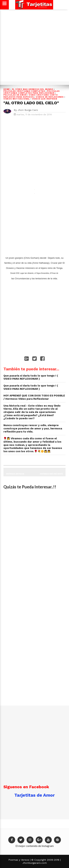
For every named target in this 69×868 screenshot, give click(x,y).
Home (7, 89)
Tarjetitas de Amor (34, 795)
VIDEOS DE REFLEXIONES (50, 97)
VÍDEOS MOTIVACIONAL (17, 99)
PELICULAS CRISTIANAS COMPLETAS (24, 91)
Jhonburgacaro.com (35, 863)
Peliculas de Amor (15, 95)
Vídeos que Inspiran (45, 99)
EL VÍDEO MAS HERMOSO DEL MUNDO (33, 89)
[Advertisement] (34, 45)
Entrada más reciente (52, 474)
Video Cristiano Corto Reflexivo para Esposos (31, 96)
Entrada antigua (15, 474)
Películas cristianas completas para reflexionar (32, 92)
